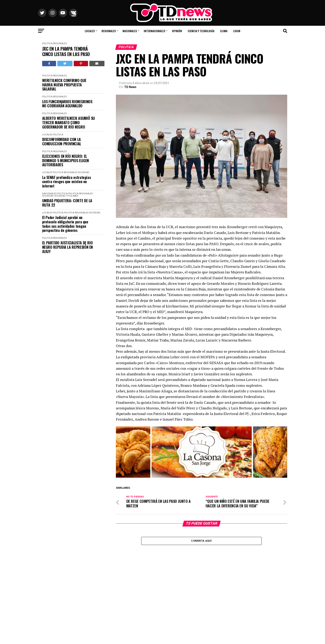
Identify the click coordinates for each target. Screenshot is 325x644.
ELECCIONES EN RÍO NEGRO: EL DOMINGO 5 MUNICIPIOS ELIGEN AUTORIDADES (66, 160)
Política (62, 194)
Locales (90, 31)
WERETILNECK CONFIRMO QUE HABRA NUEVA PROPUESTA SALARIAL (64, 85)
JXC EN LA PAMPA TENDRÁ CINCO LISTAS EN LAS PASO (66, 51)
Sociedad (84, 172)
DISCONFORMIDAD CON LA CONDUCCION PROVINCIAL (62, 141)
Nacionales (130, 31)
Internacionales (154, 31)
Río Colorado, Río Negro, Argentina (258, 19)
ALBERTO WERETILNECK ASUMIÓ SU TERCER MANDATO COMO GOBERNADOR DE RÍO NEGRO (69, 122)
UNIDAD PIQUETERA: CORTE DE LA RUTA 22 (67, 203)
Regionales (109, 31)
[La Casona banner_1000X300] (202, 477)
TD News (130, 87)
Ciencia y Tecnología (201, 31)
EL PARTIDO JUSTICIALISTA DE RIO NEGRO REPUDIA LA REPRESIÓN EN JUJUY (68, 247)
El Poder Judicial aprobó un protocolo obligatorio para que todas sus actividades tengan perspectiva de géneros (65, 224)
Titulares (72, 196)
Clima (224, 31)
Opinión (177, 31)
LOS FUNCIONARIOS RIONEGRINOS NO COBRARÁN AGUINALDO (67, 104)
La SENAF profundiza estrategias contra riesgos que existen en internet (67, 182)
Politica (47, 43)
